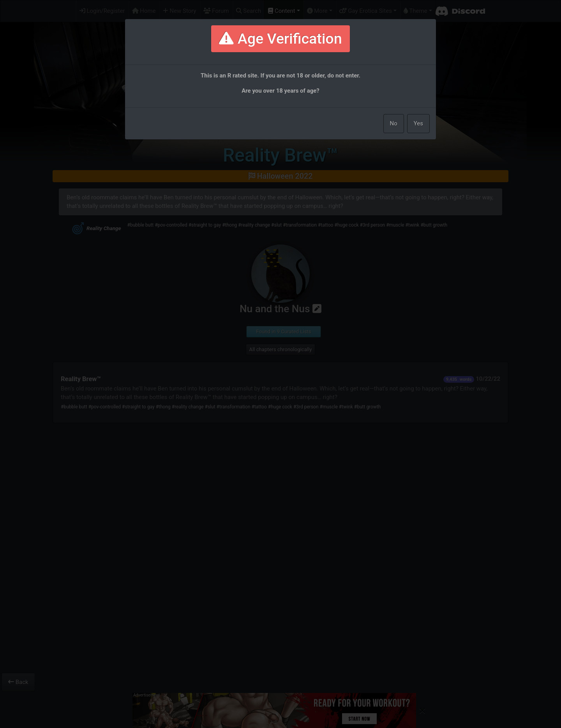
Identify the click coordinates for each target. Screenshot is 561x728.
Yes (418, 123)
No (394, 123)
